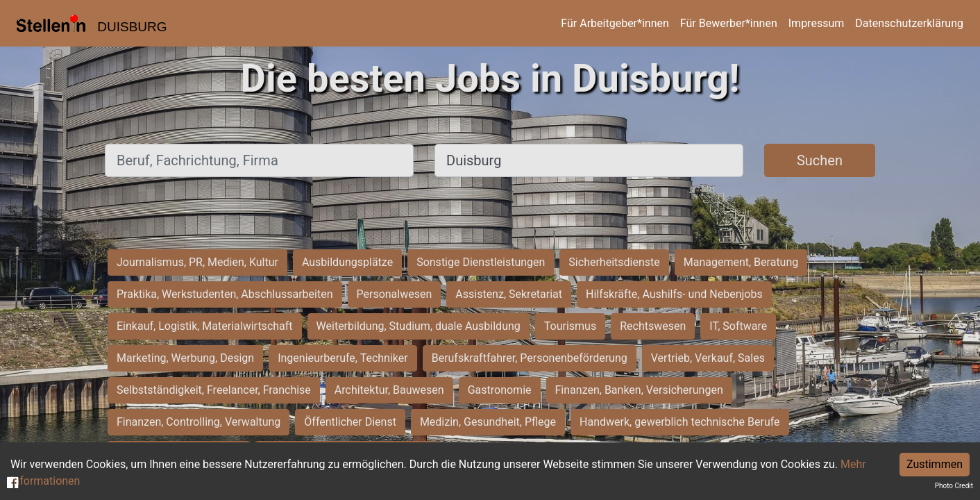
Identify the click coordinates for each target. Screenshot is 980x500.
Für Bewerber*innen (729, 23)
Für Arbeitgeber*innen (615, 23)
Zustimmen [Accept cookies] (935, 464)
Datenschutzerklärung (909, 23)
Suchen (820, 160)
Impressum (817, 23)
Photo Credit (954, 486)
